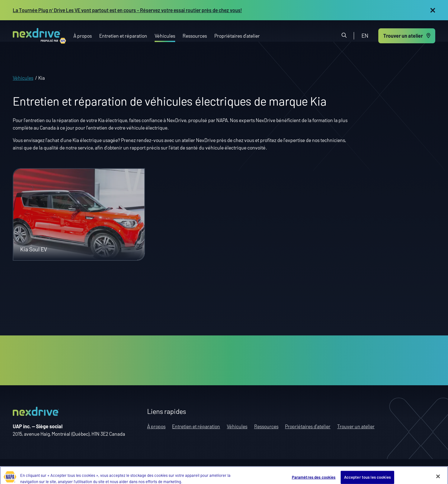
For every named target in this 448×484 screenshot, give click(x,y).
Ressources (195, 35)
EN (365, 36)
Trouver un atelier (356, 426)
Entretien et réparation (123, 35)
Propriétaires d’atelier (237, 35)
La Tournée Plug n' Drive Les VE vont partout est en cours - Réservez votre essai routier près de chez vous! (127, 10)
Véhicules (165, 35)
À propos (83, 35)
